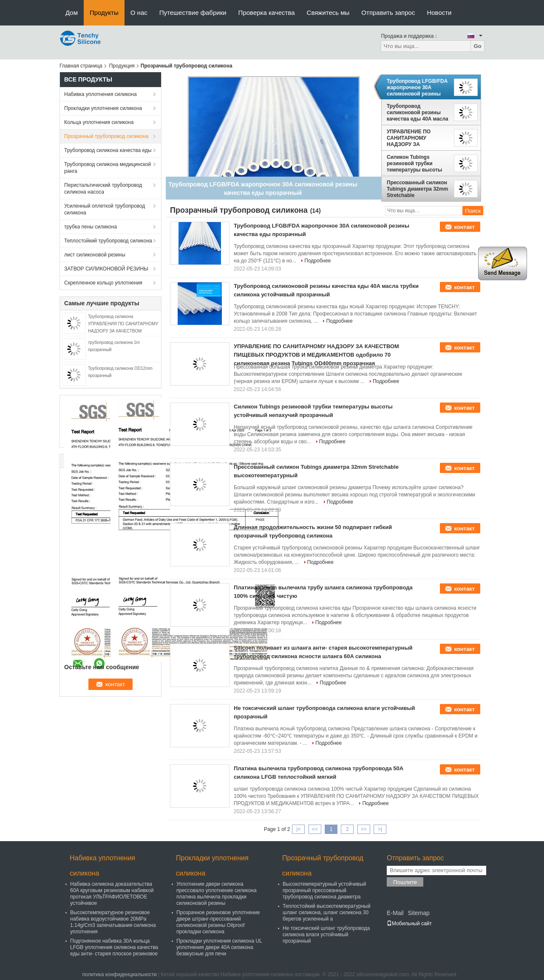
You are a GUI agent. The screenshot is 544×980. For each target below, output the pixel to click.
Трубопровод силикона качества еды (108, 150)
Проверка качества (267, 13)
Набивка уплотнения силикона (101, 94)
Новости (439, 13)
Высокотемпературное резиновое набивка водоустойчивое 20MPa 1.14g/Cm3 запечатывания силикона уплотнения (113, 922)
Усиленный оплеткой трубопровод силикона (105, 209)
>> (364, 829)
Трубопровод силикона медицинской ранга (108, 168)
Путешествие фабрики (193, 13)
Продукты (104, 13)
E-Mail (395, 913)
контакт (464, 227)
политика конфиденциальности (120, 974)
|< (298, 829)
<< (315, 829)
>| (380, 829)
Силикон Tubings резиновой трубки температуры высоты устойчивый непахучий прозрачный (416, 163)
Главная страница (81, 66)
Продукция (122, 66)
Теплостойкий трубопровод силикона (108, 241)
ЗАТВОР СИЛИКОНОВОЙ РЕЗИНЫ (106, 269)
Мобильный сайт (409, 924)
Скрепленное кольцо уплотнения (103, 283)
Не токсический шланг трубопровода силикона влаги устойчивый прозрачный (326, 935)
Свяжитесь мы (328, 13)
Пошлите (405, 882)
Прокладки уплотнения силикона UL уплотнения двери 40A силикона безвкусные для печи (219, 947)
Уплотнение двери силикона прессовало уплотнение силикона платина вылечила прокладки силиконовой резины (217, 894)
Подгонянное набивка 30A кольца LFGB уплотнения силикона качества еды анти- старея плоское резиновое (114, 947)
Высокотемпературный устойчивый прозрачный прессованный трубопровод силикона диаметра (324, 890)
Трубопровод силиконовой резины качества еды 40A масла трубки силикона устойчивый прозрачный (418, 113)
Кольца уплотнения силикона (99, 122)
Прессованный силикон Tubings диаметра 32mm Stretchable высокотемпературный (417, 189)
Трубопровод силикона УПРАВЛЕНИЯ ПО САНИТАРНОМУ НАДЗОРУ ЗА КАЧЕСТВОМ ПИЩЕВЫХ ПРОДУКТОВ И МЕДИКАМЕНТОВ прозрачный (123, 331)
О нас (139, 13)
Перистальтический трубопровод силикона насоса (103, 189)
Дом (72, 13)
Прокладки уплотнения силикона (103, 108)
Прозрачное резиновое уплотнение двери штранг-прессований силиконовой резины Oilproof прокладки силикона (218, 922)
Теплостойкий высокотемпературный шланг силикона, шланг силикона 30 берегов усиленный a (327, 912)
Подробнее (317, 261)
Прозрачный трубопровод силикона (106, 136)
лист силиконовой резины (95, 255)
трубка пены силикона (91, 227)
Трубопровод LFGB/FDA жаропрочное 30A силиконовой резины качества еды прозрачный (417, 87)
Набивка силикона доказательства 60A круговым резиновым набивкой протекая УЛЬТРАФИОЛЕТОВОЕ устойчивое (112, 894)
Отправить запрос (388, 13)
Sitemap (418, 913)
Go (477, 46)
